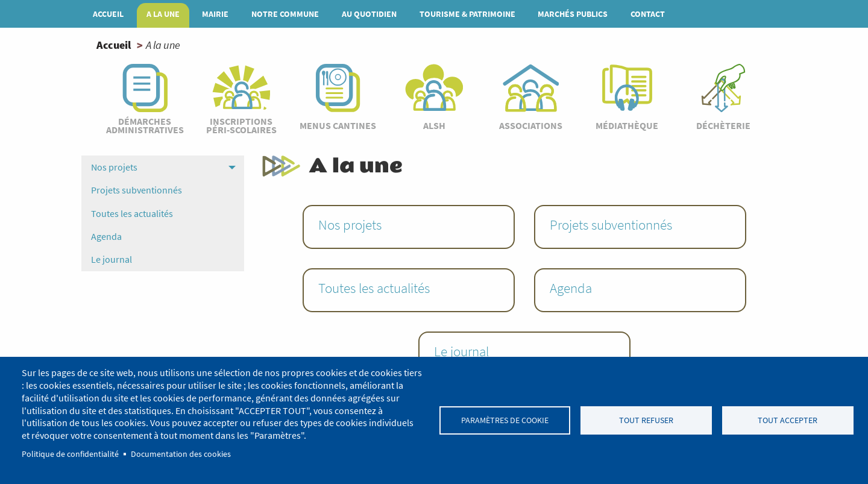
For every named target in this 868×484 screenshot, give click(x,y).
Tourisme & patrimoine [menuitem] (467, 14)
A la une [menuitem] (163, 14)
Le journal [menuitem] (112, 259)
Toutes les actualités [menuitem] (132, 213)
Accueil (114, 45)
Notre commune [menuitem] (285, 14)
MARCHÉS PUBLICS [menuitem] (573, 14)
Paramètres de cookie (505, 420)
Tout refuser (646, 420)
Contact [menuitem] (648, 14)
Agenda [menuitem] (106, 236)
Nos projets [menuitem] (114, 167)
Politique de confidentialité (70, 454)
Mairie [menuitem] (215, 14)
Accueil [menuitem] (108, 14)
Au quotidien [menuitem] (369, 14)
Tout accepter (788, 420)
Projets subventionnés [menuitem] (137, 190)
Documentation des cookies (181, 454)
